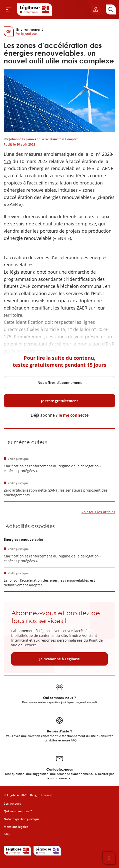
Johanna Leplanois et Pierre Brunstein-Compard (44, 139)
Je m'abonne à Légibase (59, 659)
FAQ (7, 834)
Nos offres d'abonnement (60, 383)
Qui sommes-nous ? (18, 811)
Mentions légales (16, 827)
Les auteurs (12, 803)
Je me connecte (73, 415)
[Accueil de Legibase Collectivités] (34, 9)
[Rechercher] (111, 9)
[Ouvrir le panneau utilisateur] (96, 9)
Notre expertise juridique (22, 819)
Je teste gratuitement (59, 401)
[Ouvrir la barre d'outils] (109, 858)
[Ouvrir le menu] (8, 9)
